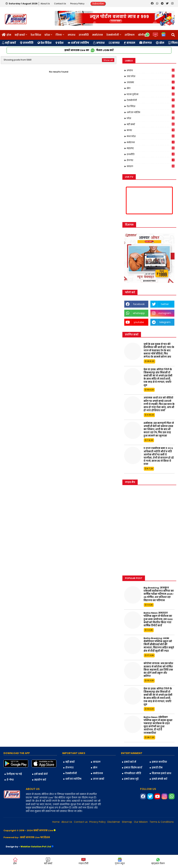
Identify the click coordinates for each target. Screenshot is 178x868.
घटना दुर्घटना (151, 94)
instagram (165, 313)
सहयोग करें (40, 780)
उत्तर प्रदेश (151, 76)
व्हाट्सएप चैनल (158, 861)
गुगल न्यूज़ (120, 861)
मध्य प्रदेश (151, 136)
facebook (139, 304)
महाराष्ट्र (151, 148)
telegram (165, 322)
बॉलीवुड (142, 35)
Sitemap (127, 822)
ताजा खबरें (99, 779)
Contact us (60, 4)
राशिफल (130, 35)
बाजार (114, 43)
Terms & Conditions (162, 822)
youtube (139, 322)
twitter (165, 304)
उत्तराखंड (151, 82)
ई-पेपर (10, 780)
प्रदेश (47, 35)
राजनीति (84, 35)
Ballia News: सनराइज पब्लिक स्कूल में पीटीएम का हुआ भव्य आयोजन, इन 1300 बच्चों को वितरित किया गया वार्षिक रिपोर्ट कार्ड (158, 619)
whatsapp (139, 313)
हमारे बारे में (130, 762)
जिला (59, 35)
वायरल (130, 43)
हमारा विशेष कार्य (133, 768)
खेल (160, 43)
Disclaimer (114, 822)
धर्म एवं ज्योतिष (78, 43)
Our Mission (141, 822)
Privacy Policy (78, 4)
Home (56, 822)
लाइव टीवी (83, 861)
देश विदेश (36, 35)
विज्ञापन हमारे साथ (161, 773)
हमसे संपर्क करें (159, 779)
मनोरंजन (98, 35)
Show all (108, 60)
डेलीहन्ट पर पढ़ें (14, 774)
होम (9, 35)
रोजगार (146, 43)
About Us (45, 4)
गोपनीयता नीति (133, 773)
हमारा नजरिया (159, 762)
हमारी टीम (157, 768)
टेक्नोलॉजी (113, 35)
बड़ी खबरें (20, 35)
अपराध (71, 35)
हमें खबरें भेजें (41, 774)
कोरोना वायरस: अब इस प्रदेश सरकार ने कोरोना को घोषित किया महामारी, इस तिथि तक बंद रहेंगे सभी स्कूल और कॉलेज (158, 670)
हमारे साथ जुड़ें (131, 779)
